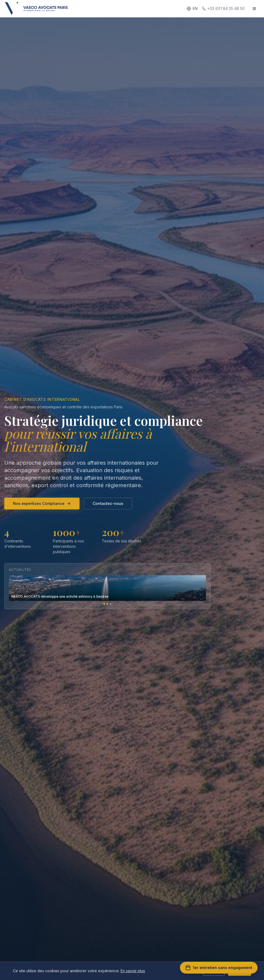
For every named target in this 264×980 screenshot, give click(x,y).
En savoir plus (133, 971)
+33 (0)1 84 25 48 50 (223, 8)
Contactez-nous (108, 503)
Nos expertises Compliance (42, 503)
